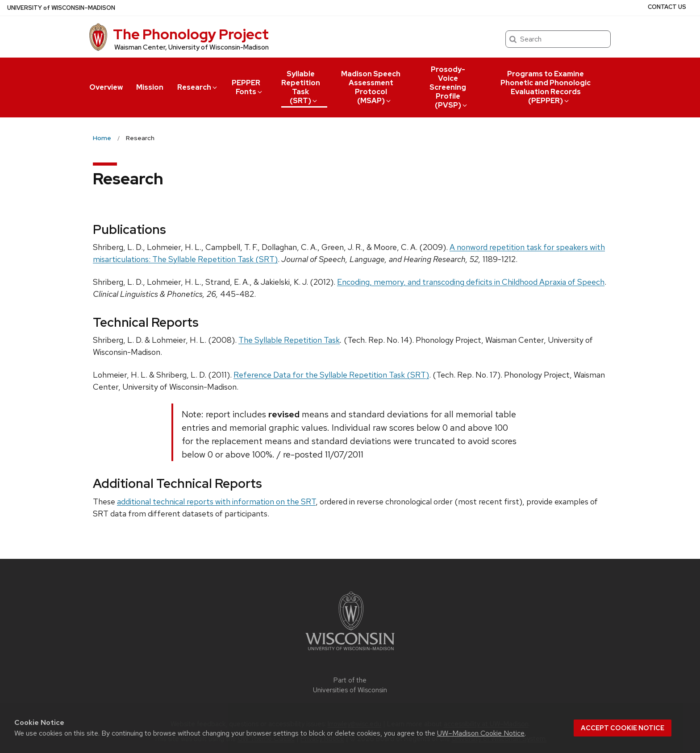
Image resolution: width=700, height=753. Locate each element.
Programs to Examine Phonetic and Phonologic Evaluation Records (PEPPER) (546, 87)
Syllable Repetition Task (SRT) (301, 87)
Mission (150, 87)
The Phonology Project (191, 34)
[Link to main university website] (350, 652)
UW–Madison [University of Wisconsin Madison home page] (61, 8)
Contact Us (667, 7)
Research (198, 87)
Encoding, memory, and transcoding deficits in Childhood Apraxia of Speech (471, 282)
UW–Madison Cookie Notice (481, 733)
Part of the (350, 685)
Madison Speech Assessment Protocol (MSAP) (371, 87)
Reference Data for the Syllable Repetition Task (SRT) (331, 375)
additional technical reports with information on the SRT (216, 501)
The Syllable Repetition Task (289, 340)
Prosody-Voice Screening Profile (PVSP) (449, 87)
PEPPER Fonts (248, 87)
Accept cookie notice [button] (623, 728)
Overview (106, 87)
